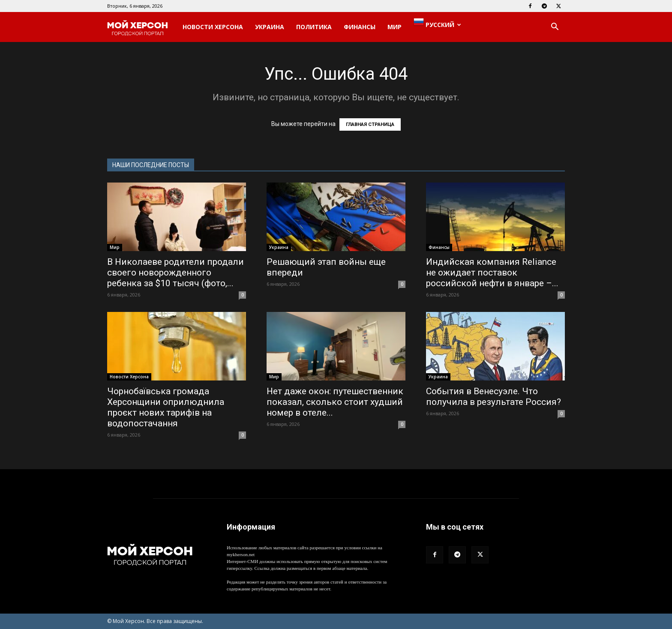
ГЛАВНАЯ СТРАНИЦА (370, 124)
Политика (314, 27)
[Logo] (142, 27)
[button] (555, 28)
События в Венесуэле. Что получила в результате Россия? (493, 397)
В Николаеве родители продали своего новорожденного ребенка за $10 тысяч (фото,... (175, 273)
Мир (394, 27)
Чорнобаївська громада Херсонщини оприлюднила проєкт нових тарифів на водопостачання (166, 407)
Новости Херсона (213, 27)
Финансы (360, 27)
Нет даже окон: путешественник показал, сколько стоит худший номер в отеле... (335, 402)
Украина (270, 27)
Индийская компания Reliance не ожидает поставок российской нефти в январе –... (492, 273)
